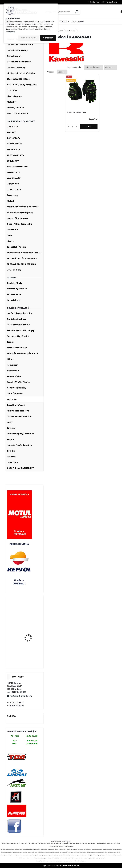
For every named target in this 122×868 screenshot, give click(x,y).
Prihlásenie (95, 2)
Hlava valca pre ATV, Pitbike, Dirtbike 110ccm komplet (30, 657)
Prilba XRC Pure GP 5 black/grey (29, 643)
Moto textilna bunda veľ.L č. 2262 (29, 609)
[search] (77, 12)
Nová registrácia (110, 2)
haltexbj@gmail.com (21, 696)
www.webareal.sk (71, 866)
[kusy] (73, 127)
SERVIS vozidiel (77, 22)
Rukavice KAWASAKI (77, 113)
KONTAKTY (64, 22)
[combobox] (93, 67)
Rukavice (59, 31)
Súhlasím (48, 38)
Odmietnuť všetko (29, 38)
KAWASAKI (71, 31)
